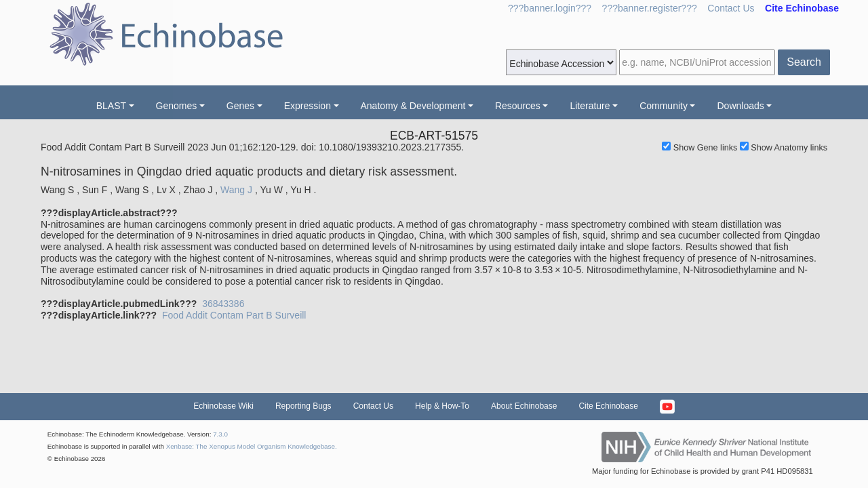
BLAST (111, 106)
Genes (240, 106)
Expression (308, 106)
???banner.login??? (550, 8)
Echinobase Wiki (223, 406)
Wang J (236, 190)
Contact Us (731, 8)
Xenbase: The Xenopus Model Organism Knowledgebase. (252, 446)
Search (804, 62)
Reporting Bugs (303, 406)
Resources (518, 106)
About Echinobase (524, 406)
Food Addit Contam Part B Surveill (234, 315)
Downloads (740, 106)
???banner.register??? (650, 8)
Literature (590, 106)
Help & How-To (442, 406)
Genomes (177, 106)
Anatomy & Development (413, 106)
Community (664, 106)
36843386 (223, 304)
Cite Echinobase (608, 406)
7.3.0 (220, 434)
